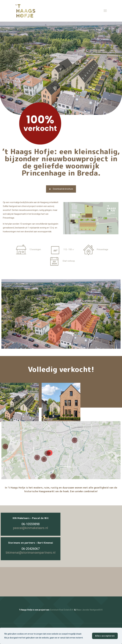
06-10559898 (31, 524)
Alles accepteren (105, 636)
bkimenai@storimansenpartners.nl (31, 553)
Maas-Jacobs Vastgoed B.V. (90, 610)
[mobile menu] (105, 11)
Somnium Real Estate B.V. (62, 610)
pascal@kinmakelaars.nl (31, 528)
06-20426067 (31, 549)
